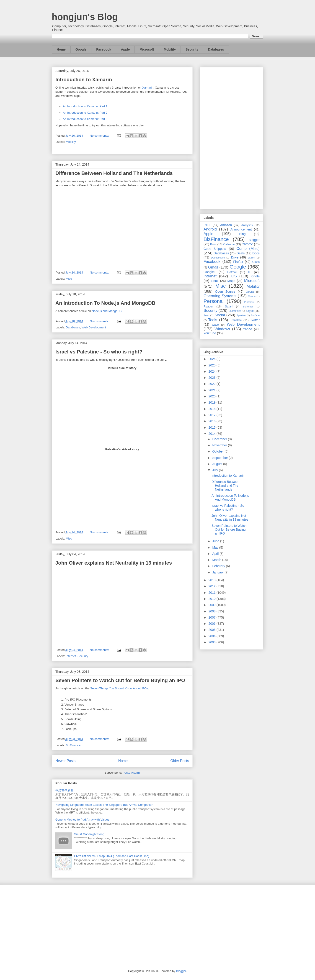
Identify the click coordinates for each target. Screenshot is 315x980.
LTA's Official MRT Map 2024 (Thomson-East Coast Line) (112, 856)
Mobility (170, 49)
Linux (215, 281)
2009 (213, 605)
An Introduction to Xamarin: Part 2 (85, 113)
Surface (255, 315)
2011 (213, 593)
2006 (213, 624)
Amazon (226, 225)
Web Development (94, 327)
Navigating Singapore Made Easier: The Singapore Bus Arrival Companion (104, 805)
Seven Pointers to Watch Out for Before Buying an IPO (120, 680)
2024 (213, 371)
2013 (213, 580)
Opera (250, 292)
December (220, 439)
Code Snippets (215, 249)
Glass (256, 262)
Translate (236, 320)
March (217, 560)
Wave (215, 325)
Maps (231, 281)
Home (61, 49)
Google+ (210, 272)
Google (81, 49)
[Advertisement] (232, 137)
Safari (229, 307)
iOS (234, 276)
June (216, 541)
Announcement (241, 229)
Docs (256, 253)
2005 (213, 630)
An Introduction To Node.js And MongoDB (105, 303)
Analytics (247, 225)
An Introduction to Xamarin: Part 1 (85, 106)
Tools (213, 320)
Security (192, 49)
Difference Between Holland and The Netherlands (114, 173)
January (218, 572)
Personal (214, 301)
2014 (213, 434)
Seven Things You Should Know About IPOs (119, 688)
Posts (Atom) (131, 773)
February (219, 566)
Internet (71, 656)
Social (220, 315)
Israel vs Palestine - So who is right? (99, 352)
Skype (250, 311)
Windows (222, 329)
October (218, 451)
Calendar (229, 244)
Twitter (255, 320)
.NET (207, 225)
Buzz (213, 244)
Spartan (241, 315)
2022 (213, 384)
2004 (213, 636)
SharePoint (235, 311)
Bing (243, 234)
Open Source (225, 292)
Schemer (248, 307)
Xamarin (148, 88)
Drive (235, 257)
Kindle (255, 276)
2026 (213, 359)
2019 (213, 402)
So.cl (206, 315)
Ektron (251, 258)
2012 (213, 586)
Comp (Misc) (248, 249)
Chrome (247, 244)
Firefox (238, 262)
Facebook (104, 49)
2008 (213, 611)
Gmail (213, 267)
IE (249, 272)
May (216, 548)
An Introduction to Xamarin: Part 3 (85, 119)
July (216, 470)
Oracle (252, 296)
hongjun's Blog (85, 17)
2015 (213, 427)
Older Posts (180, 761)
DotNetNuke (218, 258)
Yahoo (247, 329)
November (220, 445)
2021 (213, 390)
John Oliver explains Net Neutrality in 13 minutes (114, 563)
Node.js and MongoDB (107, 311)
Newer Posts (65, 761)
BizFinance (73, 745)
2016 (213, 421)
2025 (213, 365)
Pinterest (249, 302)
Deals (241, 253)
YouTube (210, 333)
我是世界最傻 (64, 790)
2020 (213, 396)
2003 (213, 642)
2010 (213, 599)
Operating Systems (220, 296)
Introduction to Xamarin (84, 80)
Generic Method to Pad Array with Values (82, 820)
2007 (213, 617)
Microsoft (147, 49)
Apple (125, 49)
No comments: (100, 136)
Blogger (254, 240)
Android (210, 229)
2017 (213, 415)
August (218, 464)
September (220, 458)
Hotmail (232, 272)
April (216, 554)
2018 (213, 409)
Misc (69, 279)
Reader (208, 307)
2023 (213, 378)
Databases (216, 49)
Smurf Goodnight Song (89, 834)
